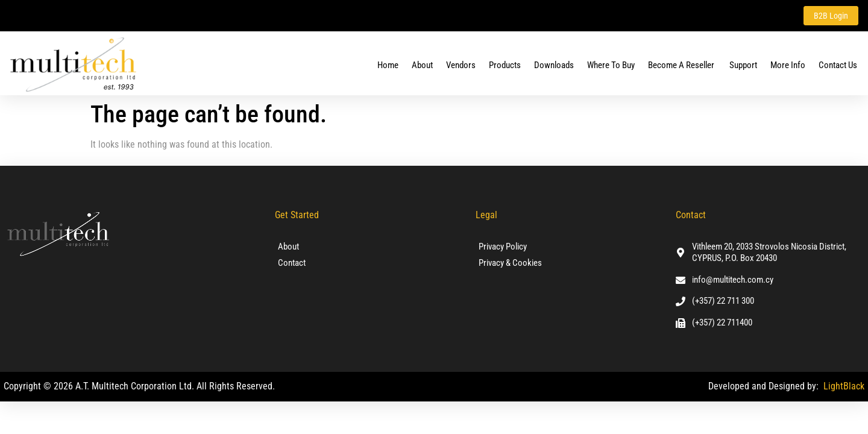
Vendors (461, 66)
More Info (788, 66)
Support (743, 66)
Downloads (554, 66)
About (422, 66)
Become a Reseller (682, 66)
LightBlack (844, 387)
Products (505, 66)
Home (388, 66)
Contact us (838, 66)
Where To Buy (611, 66)
